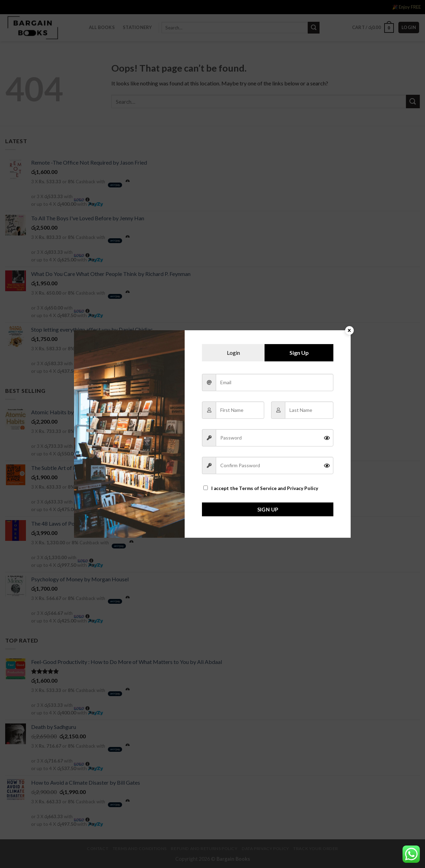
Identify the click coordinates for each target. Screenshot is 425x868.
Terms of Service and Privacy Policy (279, 488)
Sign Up (268, 509)
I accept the (261, 488)
